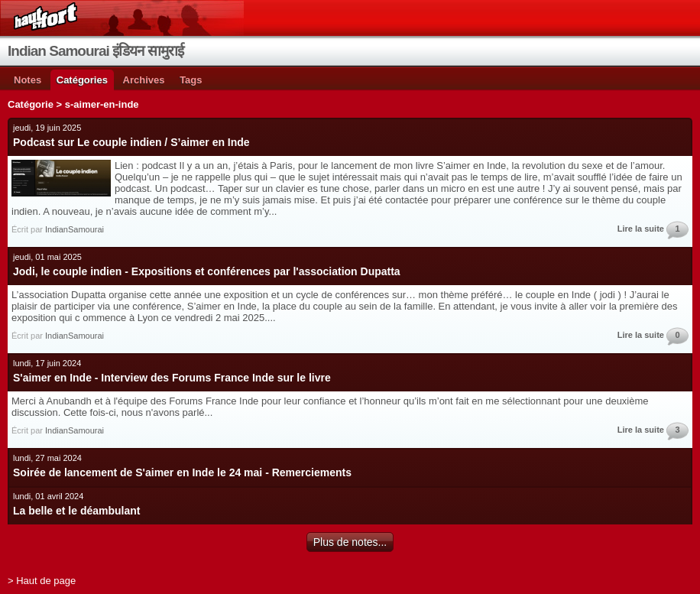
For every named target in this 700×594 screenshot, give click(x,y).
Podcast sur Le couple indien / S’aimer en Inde (131, 142)
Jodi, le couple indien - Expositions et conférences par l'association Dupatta (207, 271)
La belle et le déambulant (77, 511)
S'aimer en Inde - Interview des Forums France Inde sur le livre (172, 378)
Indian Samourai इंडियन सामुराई (96, 51)
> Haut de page (42, 581)
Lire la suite (641, 229)
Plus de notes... (350, 542)
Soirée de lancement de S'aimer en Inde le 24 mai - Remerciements (182, 472)
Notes (28, 80)
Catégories (82, 80)
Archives (144, 80)
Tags (191, 80)
